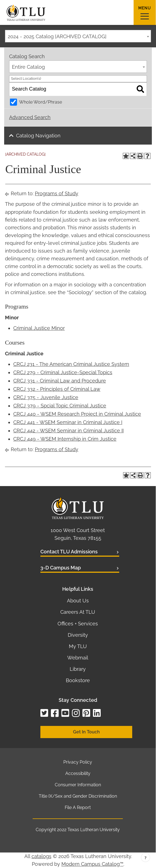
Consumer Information (78, 785)
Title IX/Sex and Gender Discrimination (78, 796)
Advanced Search (30, 117)
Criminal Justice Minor (39, 328)
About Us (78, 601)
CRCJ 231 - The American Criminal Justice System (71, 364)
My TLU (78, 646)
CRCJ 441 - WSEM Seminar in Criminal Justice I (68, 422)
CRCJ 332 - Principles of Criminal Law (57, 389)
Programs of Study (57, 193)
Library (78, 669)
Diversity (78, 635)
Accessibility (78, 773)
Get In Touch (86, 732)
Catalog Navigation (38, 136)
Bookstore (78, 680)
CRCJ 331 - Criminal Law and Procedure (60, 381)
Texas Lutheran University (94, 830)
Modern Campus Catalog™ (92, 864)
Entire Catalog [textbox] (28, 67)
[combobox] (78, 36)
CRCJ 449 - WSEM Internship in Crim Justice (65, 439)
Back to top (145, 857)
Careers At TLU (78, 612)
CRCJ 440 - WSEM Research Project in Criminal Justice (77, 414)
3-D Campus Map (61, 568)
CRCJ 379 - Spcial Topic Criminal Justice (60, 406)
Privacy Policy (78, 762)
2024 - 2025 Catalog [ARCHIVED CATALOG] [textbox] (57, 36)
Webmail (78, 658)
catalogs (41, 856)
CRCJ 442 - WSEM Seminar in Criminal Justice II (68, 431)
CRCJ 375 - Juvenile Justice (46, 397)
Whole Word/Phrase (41, 102)
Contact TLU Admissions (69, 552)
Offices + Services (78, 624)
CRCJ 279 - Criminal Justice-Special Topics (63, 372)
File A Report (78, 807)
